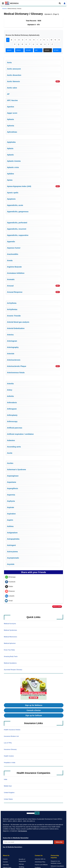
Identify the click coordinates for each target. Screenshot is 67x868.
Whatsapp (10, 577)
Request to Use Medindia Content (56, 862)
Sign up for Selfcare (34, 716)
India (6, 780)
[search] (31, 814)
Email (9, 601)
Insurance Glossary (10, 750)
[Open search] (60, 3)
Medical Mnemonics (10, 637)
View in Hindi (57, 607)
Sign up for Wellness (34, 706)
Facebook (10, 582)
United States (8, 799)
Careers (5, 859)
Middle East (8, 786)
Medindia (4, 9)
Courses (5, 862)
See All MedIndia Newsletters (13, 847)
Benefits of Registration (22, 861)
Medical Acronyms (10, 624)
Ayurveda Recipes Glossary (13, 670)
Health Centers (9, 756)
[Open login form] (65, 3)
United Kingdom (9, 793)
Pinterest (10, 591)
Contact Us (39, 856)
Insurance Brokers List (11, 737)
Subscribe (59, 842)
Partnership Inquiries (55, 857)
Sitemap (21, 864)
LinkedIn (10, 596)
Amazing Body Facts (11, 657)
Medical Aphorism (10, 644)
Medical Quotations (10, 663)
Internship (6, 865)
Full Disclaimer (22, 831)
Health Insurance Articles (12, 730)
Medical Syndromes (10, 630)
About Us (6, 856)
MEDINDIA (12, 3)
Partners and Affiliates (41, 865)
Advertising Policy (40, 862)
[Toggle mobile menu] (2, 3)
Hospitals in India (10, 763)
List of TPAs (8, 743)
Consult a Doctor (34, 711)
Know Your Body (9, 650)
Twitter (9, 587)
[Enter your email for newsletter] (28, 842)
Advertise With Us (40, 859)
